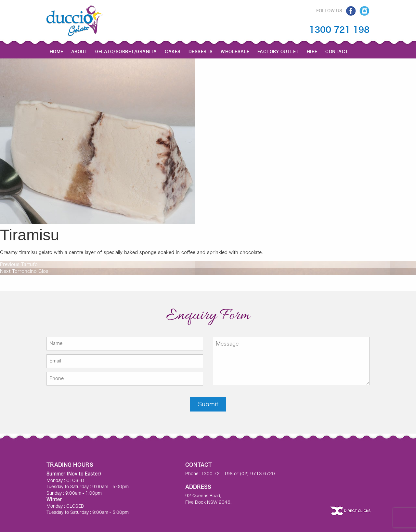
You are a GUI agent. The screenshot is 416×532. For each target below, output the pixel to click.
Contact (337, 51)
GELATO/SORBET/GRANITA (126, 51)
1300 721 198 (339, 30)
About (79, 51)
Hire (312, 51)
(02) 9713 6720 (257, 474)
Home (57, 51)
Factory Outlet (278, 51)
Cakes (173, 51)
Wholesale (235, 51)
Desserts (201, 51)
